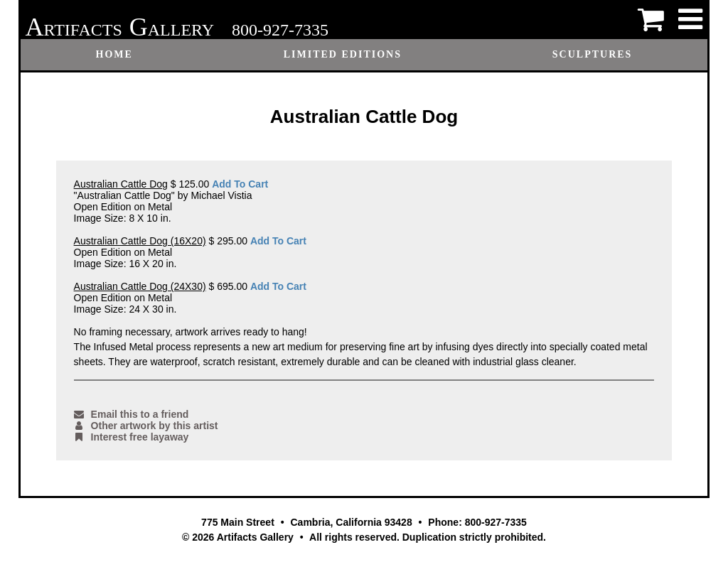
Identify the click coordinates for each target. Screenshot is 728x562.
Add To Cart (240, 184)
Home (114, 54)
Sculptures (593, 54)
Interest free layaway (132, 437)
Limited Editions (343, 54)
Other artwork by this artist (146, 426)
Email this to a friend (132, 414)
